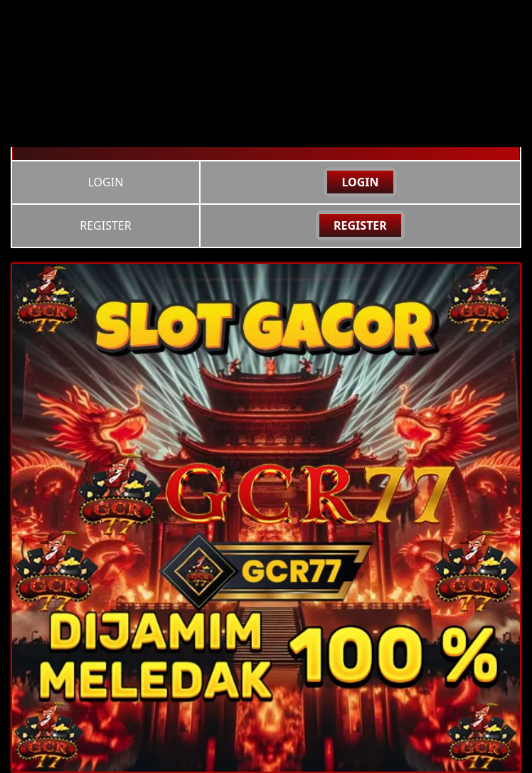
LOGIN (360, 182)
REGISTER (360, 225)
